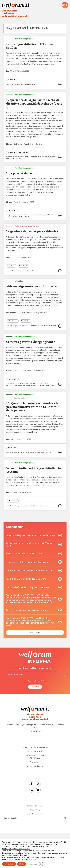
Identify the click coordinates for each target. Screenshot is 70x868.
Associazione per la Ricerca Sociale (35, 780)
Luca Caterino (12, 518)
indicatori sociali (12, 532)
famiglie (21, 220)
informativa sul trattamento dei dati (16, 849)
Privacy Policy (41, 715)
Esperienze (12, 79)
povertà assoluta (12, 222)
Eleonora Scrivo (13, 147)
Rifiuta (21, 864)
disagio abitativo (12, 476)
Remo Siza (11, 462)
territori (48, 532)
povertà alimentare (13, 404)
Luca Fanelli (27, 147)
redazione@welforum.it (35, 799)
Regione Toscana (38, 532)
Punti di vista (24, 155)
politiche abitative (17, 85)
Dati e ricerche (13, 215)
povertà (39, 220)
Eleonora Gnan (13, 207)
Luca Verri (11, 71)
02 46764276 (36, 795)
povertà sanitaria (40, 404)
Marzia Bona (12, 329)
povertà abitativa (31, 85)
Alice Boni (11, 268)
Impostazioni (34, 864)
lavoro (27, 220)
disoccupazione (12, 160)
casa (8, 85)
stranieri (29, 222)
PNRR (40, 476)
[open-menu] (65, 5)
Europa (22, 476)
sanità (8, 162)
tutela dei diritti (17, 162)
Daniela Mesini (13, 389)
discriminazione (12, 342)
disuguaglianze (24, 160)
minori (33, 220)
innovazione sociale (37, 342)
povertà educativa (50, 160)
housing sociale (31, 476)
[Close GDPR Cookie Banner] (43, 864)
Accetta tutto (9, 864)
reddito (22, 222)
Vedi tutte (35, 666)
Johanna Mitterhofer (27, 329)
